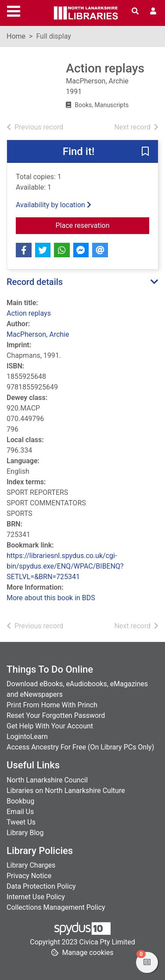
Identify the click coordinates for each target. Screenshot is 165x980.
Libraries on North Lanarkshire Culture (66, 791)
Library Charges (31, 865)
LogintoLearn (27, 737)
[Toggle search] (135, 11)
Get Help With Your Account (50, 726)
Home (16, 36)
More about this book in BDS (51, 598)
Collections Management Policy (56, 907)
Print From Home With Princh (52, 705)
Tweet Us (21, 822)
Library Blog (25, 833)
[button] (145, 152)
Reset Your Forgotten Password (56, 715)
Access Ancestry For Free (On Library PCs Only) (80, 747)
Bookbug (20, 801)
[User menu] (153, 11)
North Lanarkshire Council (47, 780)
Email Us (20, 812)
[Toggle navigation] (14, 10)
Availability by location (54, 205)
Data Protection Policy (41, 886)
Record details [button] (35, 282)
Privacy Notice (29, 876)
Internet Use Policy (36, 897)
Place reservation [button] (103, 225)
